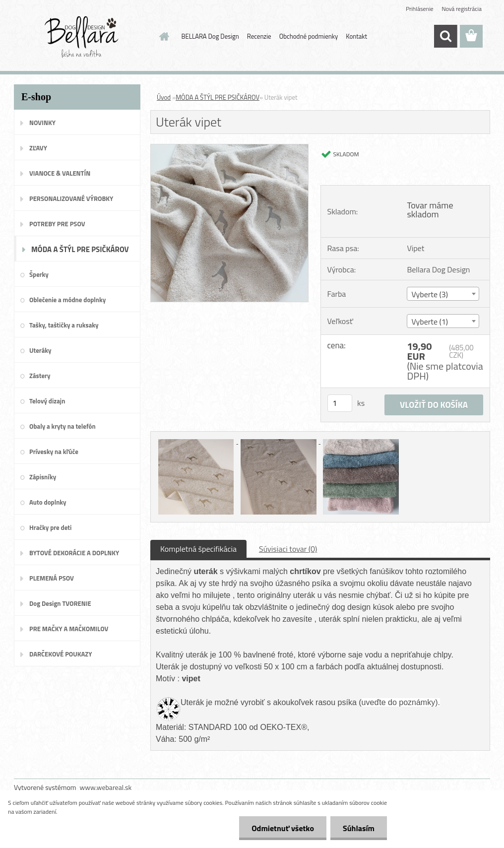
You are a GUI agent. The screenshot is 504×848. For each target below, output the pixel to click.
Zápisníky (43, 477)
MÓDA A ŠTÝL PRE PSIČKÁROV (80, 249)
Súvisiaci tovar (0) (288, 549)
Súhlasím (359, 828)
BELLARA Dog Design (210, 36)
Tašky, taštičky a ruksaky (64, 325)
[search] (445, 36)
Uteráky (40, 350)
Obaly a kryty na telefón (63, 426)
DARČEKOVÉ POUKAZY (61, 654)
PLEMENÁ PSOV (52, 578)
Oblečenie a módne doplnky (67, 300)
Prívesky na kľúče (54, 452)
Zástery (40, 376)
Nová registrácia (462, 9)
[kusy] (340, 403)
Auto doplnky (48, 502)
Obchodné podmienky (309, 36)
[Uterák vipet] (229, 148)
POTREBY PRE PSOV (57, 224)
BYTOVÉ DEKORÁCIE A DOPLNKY (74, 553)
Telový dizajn (47, 401)
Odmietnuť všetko (283, 828)
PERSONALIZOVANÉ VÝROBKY (71, 198)
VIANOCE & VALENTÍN (60, 173)
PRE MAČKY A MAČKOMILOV (69, 629)
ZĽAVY (38, 148)
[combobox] (443, 294)
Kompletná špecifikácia (198, 549)
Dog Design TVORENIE (60, 603)
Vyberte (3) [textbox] (430, 294)
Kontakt (356, 36)
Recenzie (259, 36)
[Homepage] (163, 36)
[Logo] (82, 37)
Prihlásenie (419, 9)
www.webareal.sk (106, 787)
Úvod (164, 97)
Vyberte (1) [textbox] (430, 322)
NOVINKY (42, 123)
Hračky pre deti (50, 527)
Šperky (39, 274)
